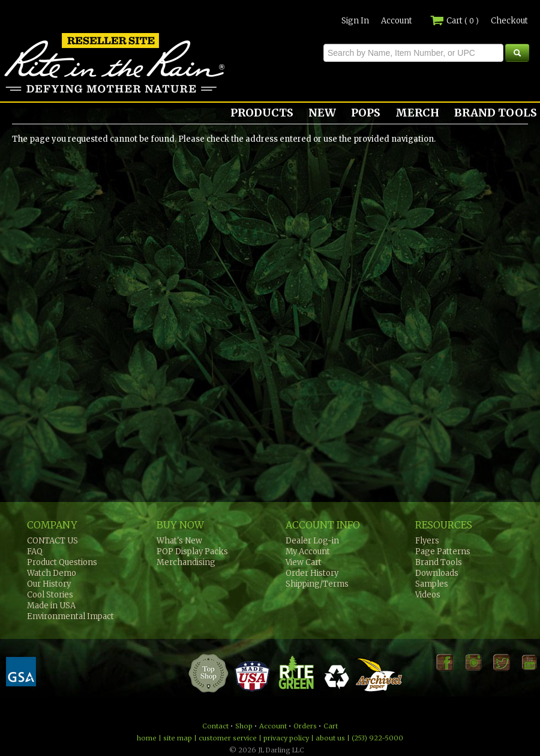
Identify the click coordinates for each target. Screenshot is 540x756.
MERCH (417, 113)
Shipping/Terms (317, 584)
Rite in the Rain (43, 92)
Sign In (355, 21)
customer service (228, 738)
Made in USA (51, 606)
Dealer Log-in (312, 541)
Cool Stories (50, 595)
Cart (454, 21)
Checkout (509, 21)
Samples (432, 584)
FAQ (35, 552)
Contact (215, 726)
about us (330, 738)
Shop (244, 726)
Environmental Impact (70, 616)
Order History (312, 573)
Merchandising (186, 562)
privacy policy (286, 738)
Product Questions (62, 562)
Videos (428, 595)
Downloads (437, 573)
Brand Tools (439, 562)
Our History (49, 584)
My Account (308, 552)
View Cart (304, 562)
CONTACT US (52, 541)
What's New (179, 541)
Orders (305, 726)
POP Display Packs (192, 552)
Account (397, 21)
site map (178, 738)
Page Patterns (443, 552)
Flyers (427, 541)
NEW (322, 113)
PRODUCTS (262, 113)
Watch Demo (52, 573)
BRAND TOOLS (496, 113)
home (147, 738)
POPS (366, 113)
